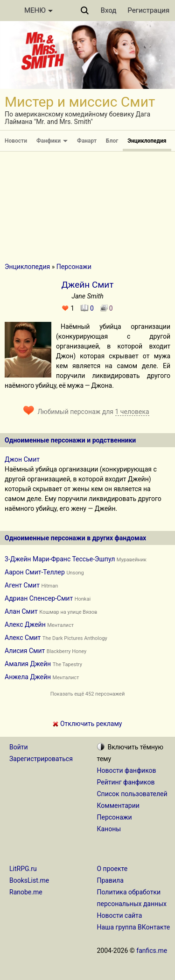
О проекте (112, 869)
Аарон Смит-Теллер (35, 572)
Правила (110, 880)
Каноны (109, 829)
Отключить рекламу (87, 724)
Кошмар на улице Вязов (68, 612)
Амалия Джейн (28, 664)
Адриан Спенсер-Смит (39, 598)
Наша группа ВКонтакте (134, 927)
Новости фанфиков (127, 770)
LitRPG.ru (23, 869)
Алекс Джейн (25, 624)
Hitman (49, 586)
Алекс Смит (23, 638)
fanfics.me (152, 951)
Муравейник (132, 560)
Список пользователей (132, 794)
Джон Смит (22, 459)
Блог (112, 141)
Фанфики (52, 141)
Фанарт (87, 141)
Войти (19, 747)
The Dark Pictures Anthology (75, 638)
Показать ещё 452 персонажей (88, 694)
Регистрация (148, 10)
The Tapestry (67, 664)
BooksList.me (29, 880)
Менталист (60, 625)
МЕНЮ (38, 10)
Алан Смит (21, 611)
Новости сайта (120, 915)
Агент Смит (22, 585)
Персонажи (74, 267)
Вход (109, 10)
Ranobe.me (26, 892)
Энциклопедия (147, 141)
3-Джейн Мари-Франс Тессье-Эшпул (60, 559)
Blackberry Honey (67, 651)
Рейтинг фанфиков (126, 782)
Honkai (83, 599)
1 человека (132, 412)
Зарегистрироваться (41, 759)
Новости (16, 141)
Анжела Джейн (28, 677)
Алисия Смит (25, 651)
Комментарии (118, 806)
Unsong (75, 573)
